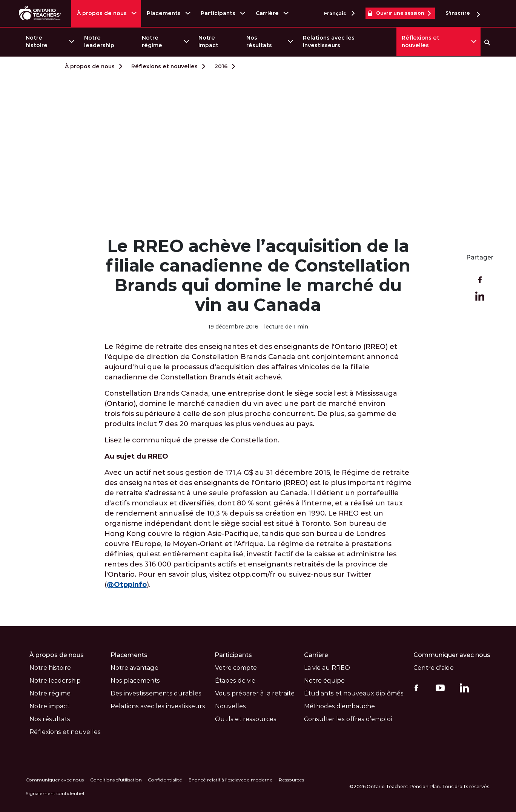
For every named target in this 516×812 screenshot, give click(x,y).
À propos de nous (102, 13)
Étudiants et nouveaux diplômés (354, 693)
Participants (218, 13)
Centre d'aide (433, 667)
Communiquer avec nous (452, 655)
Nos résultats (259, 41)
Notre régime (152, 41)
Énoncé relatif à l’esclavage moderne (230, 779)
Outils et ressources (245, 719)
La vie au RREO (327, 667)
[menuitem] (50, 42)
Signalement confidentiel (55, 793)
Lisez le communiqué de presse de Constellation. (192, 440)
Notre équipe (324, 680)
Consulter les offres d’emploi (348, 719)
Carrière (267, 13)
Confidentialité (165, 779)
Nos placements (135, 680)
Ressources (291, 779)
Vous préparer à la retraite (254, 693)
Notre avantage (134, 667)
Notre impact (208, 41)
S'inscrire (463, 13)
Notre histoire (37, 41)
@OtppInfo (127, 584)
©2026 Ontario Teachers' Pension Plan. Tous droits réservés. (420, 786)
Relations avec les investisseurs (329, 41)
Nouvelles (230, 706)
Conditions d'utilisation (116, 779)
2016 (221, 66)
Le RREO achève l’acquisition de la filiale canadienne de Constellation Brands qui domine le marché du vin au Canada (258, 275)
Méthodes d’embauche (339, 706)
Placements (164, 13)
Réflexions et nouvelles (421, 41)
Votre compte (236, 667)
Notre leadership (99, 41)
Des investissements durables (156, 693)
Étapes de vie (235, 680)
